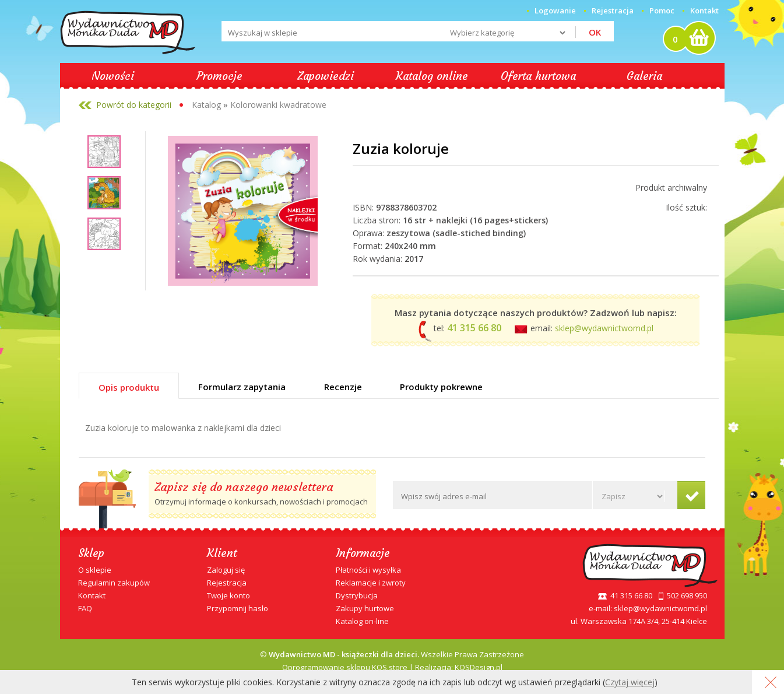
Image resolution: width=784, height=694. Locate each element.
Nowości (113, 76)
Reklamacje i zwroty (371, 583)
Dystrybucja (357, 595)
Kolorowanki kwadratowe (278, 105)
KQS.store (390, 667)
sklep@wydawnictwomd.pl (604, 328)
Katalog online (432, 76)
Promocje (219, 76)
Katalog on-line (362, 621)
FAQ (85, 608)
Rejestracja (227, 583)
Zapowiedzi (326, 76)
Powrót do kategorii (134, 105)
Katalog (206, 105)
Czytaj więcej (630, 682)
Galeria (644, 76)
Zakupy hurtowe (365, 608)
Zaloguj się (226, 570)
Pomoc (662, 10)
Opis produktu (129, 387)
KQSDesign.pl (479, 667)
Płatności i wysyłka (368, 570)
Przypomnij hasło (238, 608)
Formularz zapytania (242, 387)
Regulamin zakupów (114, 583)
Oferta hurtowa (538, 76)
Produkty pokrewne (441, 387)
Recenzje (343, 387)
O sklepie (95, 570)
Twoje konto (228, 595)
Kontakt (704, 10)
